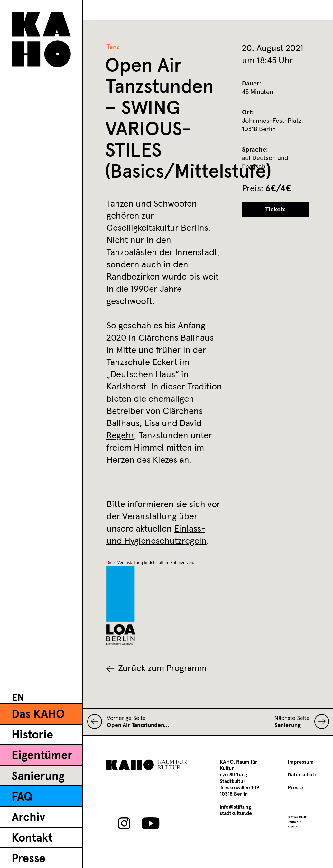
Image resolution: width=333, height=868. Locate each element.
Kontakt (32, 838)
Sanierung (38, 777)
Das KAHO (38, 715)
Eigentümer (42, 756)
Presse (28, 859)
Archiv (28, 818)
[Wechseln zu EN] (18, 698)
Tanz (113, 47)
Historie (32, 735)
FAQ (22, 797)
